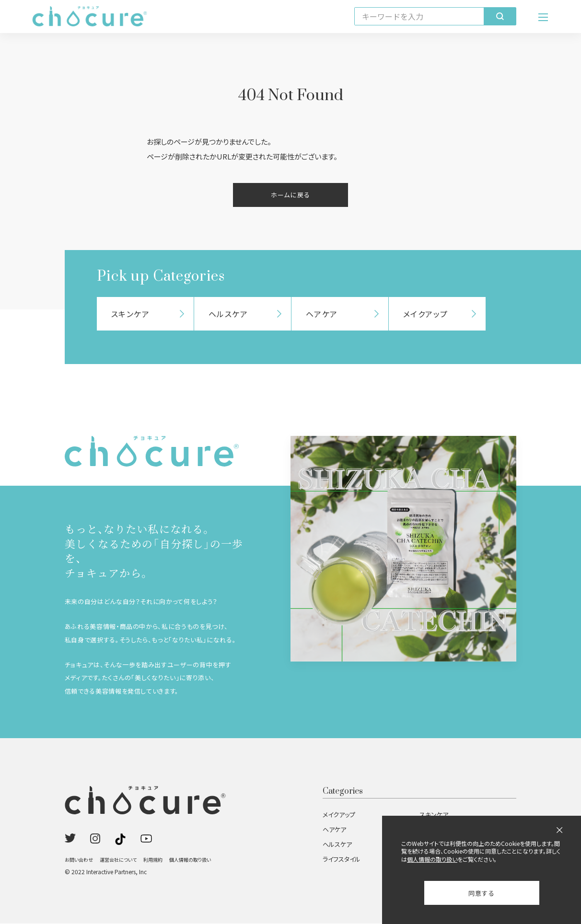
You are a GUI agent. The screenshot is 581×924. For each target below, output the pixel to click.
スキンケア (434, 815)
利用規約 (153, 860)
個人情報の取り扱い (190, 860)
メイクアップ (339, 815)
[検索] (500, 17)
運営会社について (118, 860)
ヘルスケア (337, 845)
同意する (482, 893)
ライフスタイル (342, 860)
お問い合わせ (79, 860)
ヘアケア (334, 830)
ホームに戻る (290, 195)
